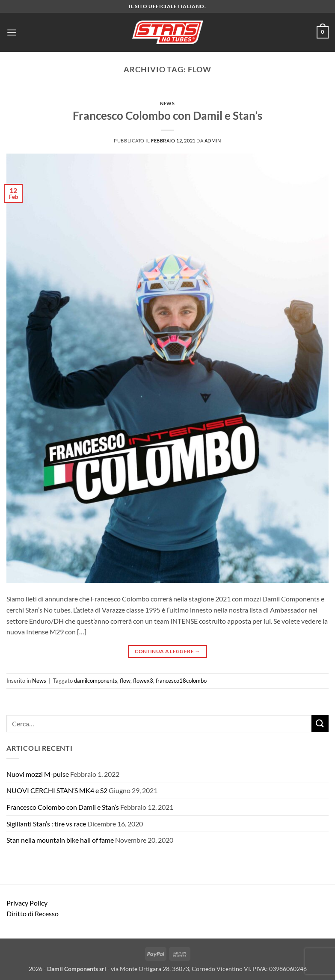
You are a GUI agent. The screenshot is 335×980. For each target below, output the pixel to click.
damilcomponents (96, 681)
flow (125, 681)
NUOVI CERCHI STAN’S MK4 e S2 (57, 790)
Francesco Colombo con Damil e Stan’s (167, 115)
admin (213, 141)
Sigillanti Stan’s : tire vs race (46, 824)
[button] (12, 32)
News (167, 103)
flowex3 (143, 681)
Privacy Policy (27, 903)
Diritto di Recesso (33, 913)
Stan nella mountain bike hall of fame (60, 840)
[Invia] (320, 724)
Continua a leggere (167, 651)
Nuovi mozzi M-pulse (38, 774)
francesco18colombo (181, 681)
